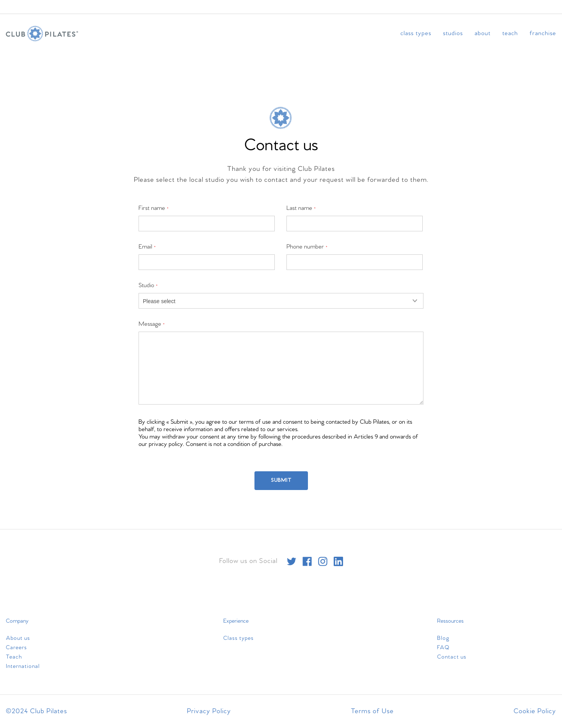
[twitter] (292, 561)
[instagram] (323, 561)
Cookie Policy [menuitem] (535, 711)
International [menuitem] (23, 666)
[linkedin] (338, 561)
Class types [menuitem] (416, 33)
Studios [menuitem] (453, 33)
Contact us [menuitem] (452, 657)
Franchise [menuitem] (543, 33)
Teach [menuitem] (510, 33)
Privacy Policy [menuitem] (209, 711)
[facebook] (307, 561)
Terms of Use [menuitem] (372, 711)
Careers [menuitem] (16, 648)
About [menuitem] (483, 33)
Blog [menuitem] (443, 638)
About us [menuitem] (18, 638)
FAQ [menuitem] (443, 648)
